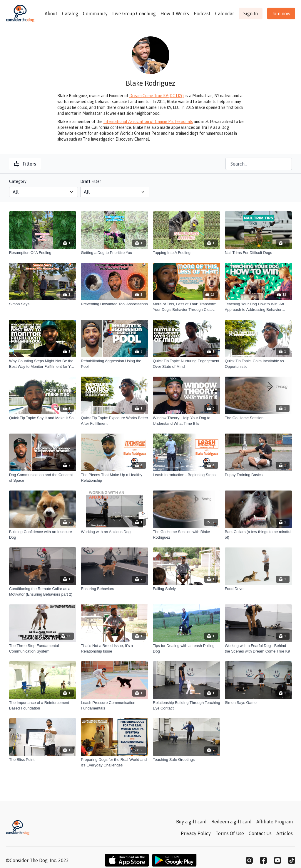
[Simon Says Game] (259, 703)
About (51, 14)
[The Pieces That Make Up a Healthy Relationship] (114, 478)
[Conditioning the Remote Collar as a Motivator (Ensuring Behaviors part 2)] (43, 592)
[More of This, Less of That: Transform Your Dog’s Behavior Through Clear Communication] (187, 307)
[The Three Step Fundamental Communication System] (43, 649)
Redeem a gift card (231, 822)
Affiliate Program (275, 822)
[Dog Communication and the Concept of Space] (43, 478)
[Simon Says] (43, 304)
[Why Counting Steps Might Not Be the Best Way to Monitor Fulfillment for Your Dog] (43, 364)
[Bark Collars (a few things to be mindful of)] (259, 535)
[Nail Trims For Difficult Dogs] (259, 253)
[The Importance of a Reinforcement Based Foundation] (43, 706)
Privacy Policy (196, 833)
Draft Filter (91, 181)
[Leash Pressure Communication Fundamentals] (114, 706)
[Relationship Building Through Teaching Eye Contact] (187, 706)
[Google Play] (174, 860)
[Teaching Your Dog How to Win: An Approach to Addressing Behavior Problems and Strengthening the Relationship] (259, 307)
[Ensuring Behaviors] (114, 589)
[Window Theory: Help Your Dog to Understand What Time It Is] (187, 421)
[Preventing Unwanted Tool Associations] (114, 304)
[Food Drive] (259, 589)
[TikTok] (292, 860)
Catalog (70, 14)
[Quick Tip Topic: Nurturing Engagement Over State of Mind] (187, 364)
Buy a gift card (191, 822)
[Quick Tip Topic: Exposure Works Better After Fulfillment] (114, 421)
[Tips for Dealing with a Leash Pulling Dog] (187, 649)
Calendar (225, 14)
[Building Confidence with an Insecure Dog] (43, 535)
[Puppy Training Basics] (259, 475)
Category (18, 181)
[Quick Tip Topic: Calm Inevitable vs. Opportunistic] (259, 364)
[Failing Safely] (187, 589)
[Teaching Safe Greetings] (187, 760)
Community (95, 14)
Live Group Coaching (134, 14)
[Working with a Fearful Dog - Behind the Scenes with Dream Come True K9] (259, 649)
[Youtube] (277, 860)
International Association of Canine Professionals (148, 122)
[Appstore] (127, 860)
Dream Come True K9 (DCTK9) (157, 96)
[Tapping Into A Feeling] (187, 253)
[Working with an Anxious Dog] (114, 532)
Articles (285, 833)
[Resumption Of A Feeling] (43, 253)
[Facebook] (263, 860)
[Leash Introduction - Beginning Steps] (187, 475)
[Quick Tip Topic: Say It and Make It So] (43, 418)
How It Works (175, 14)
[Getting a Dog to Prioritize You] (114, 253)
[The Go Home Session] (259, 418)
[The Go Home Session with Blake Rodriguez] (187, 535)
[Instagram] (249, 860)
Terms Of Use (230, 833)
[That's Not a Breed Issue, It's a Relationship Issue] (114, 649)
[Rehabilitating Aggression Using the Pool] (114, 364)
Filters (25, 164)
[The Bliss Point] (43, 760)
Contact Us (260, 833)
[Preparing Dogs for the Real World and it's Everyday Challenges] (114, 762)
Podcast (202, 14)
